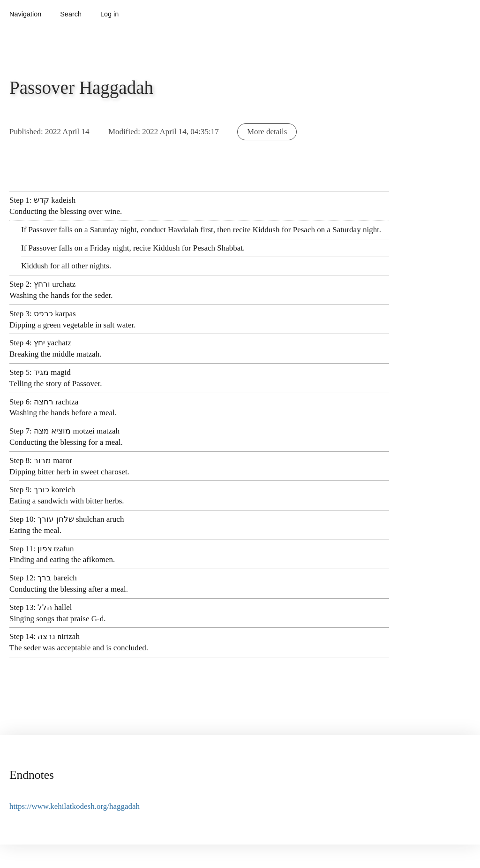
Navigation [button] (25, 14)
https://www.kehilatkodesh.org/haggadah (75, 806)
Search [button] (71, 14)
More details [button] (267, 132)
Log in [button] (109, 14)
